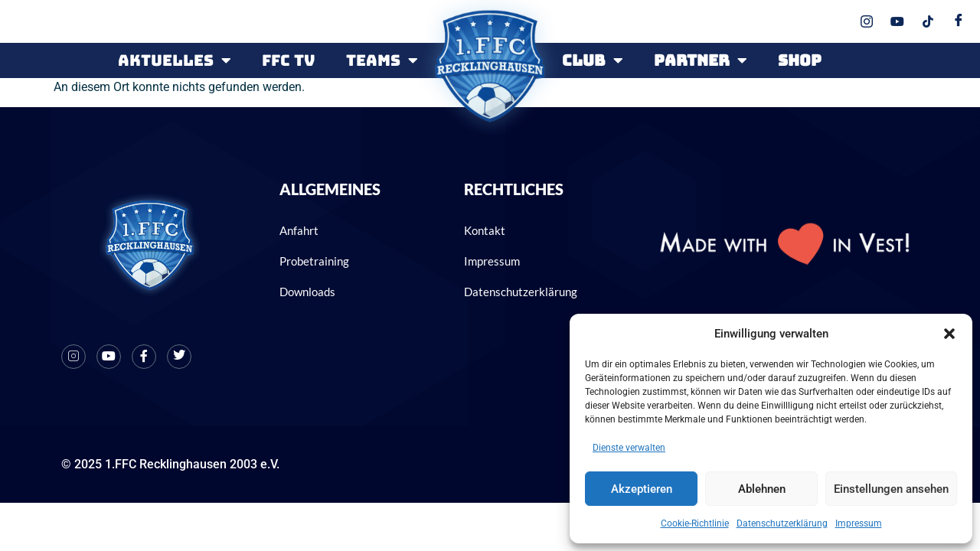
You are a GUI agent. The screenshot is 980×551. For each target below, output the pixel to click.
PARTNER (701, 60)
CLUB (593, 60)
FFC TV (289, 60)
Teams (382, 60)
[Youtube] (109, 357)
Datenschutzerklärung (782, 523)
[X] (179, 357)
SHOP (800, 60)
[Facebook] (144, 357)
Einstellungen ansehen (891, 489)
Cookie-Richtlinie (695, 523)
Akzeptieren (642, 489)
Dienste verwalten (629, 448)
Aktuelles (175, 60)
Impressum (859, 523)
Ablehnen (762, 489)
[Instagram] (73, 357)
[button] (949, 334)
